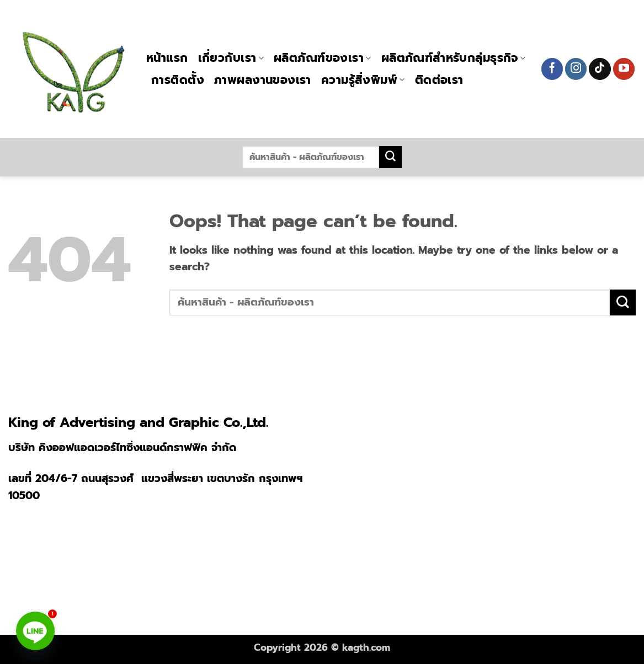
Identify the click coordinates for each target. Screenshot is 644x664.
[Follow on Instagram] (576, 69)
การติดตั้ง (178, 80)
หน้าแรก (167, 58)
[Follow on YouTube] (624, 69)
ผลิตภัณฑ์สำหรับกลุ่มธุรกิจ (454, 58)
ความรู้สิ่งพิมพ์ (363, 80)
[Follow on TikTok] (600, 69)
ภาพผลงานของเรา (263, 80)
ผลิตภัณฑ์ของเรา (323, 58)
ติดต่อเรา (439, 80)
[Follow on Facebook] (552, 69)
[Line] (35, 631)
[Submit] (390, 157)
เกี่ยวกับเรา (231, 58)
